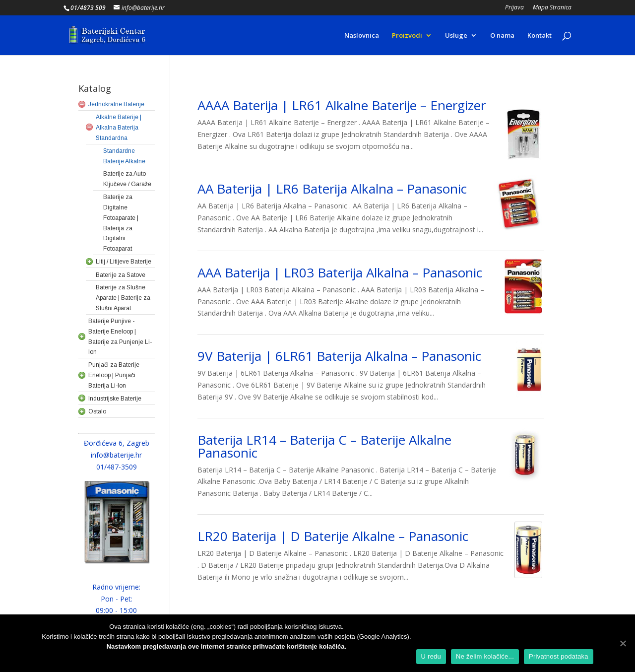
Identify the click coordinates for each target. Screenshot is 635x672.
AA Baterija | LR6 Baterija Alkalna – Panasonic (332, 189)
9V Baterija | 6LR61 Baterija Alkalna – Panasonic (339, 356)
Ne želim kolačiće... (485, 656)
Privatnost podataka (559, 656)
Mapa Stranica (552, 8)
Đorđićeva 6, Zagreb (117, 443)
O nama (502, 36)
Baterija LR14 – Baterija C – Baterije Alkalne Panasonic (324, 446)
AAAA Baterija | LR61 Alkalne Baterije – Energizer (342, 105)
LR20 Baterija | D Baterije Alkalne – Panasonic (333, 536)
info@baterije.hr (116, 455)
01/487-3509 (117, 467)
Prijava (514, 8)
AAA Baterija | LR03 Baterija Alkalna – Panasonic (340, 272)
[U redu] (623, 643)
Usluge (456, 36)
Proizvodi (407, 36)
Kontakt (540, 36)
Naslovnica (362, 36)
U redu (431, 656)
